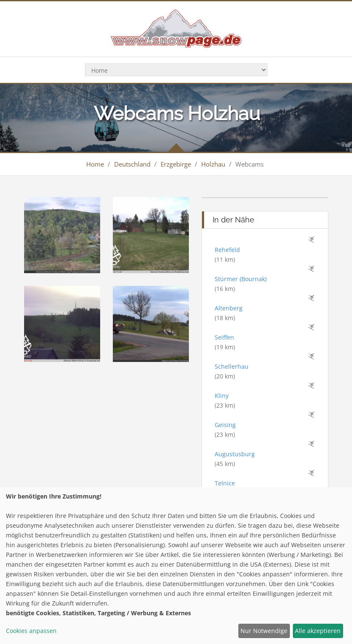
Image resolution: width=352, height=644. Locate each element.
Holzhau (213, 164)
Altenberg (229, 308)
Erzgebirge (176, 164)
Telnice (225, 483)
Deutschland (132, 164)
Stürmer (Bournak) (241, 279)
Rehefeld (227, 250)
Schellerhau (232, 366)
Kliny (222, 396)
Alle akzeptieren (318, 631)
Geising (225, 425)
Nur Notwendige (264, 631)
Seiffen (224, 337)
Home (95, 164)
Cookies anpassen (31, 631)
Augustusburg (235, 454)
